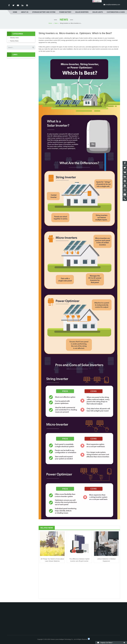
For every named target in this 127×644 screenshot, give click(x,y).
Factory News (14, 41)
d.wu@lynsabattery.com (113, 5)
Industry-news (14, 38)
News (63, 20)
